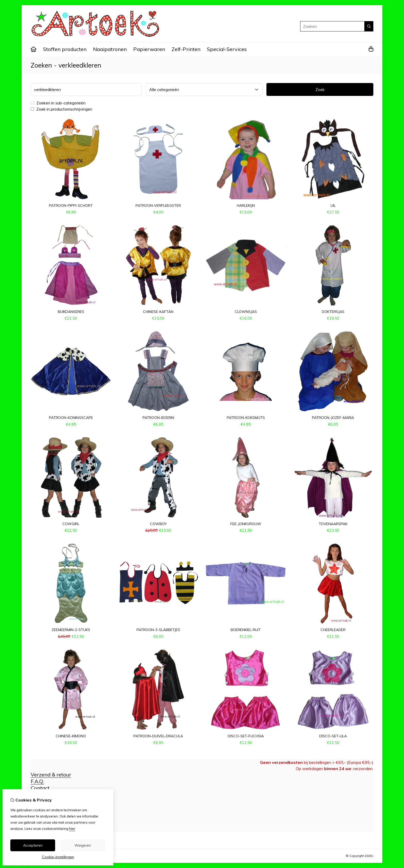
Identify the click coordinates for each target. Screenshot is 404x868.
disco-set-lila (333, 736)
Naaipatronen (110, 49)
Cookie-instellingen (58, 857)
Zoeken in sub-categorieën (58, 103)
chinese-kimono (71, 736)
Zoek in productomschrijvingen (61, 109)
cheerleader (333, 630)
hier (72, 829)
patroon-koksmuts (246, 418)
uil (333, 205)
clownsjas (246, 312)
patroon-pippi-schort (71, 205)
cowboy (158, 524)
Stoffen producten (65, 49)
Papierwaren (149, 49)
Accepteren (33, 845)
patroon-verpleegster (158, 205)
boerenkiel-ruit (246, 630)
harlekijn (246, 205)
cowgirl (71, 524)
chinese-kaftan (158, 312)
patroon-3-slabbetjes (158, 630)
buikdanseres (71, 312)
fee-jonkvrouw (246, 524)
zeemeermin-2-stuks (71, 630)
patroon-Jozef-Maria (333, 418)
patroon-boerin (158, 418)
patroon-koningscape (71, 418)
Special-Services (227, 49)
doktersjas (333, 312)
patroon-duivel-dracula (158, 736)
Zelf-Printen (186, 49)
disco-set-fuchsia (246, 736)
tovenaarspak (333, 524)
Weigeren (83, 845)
